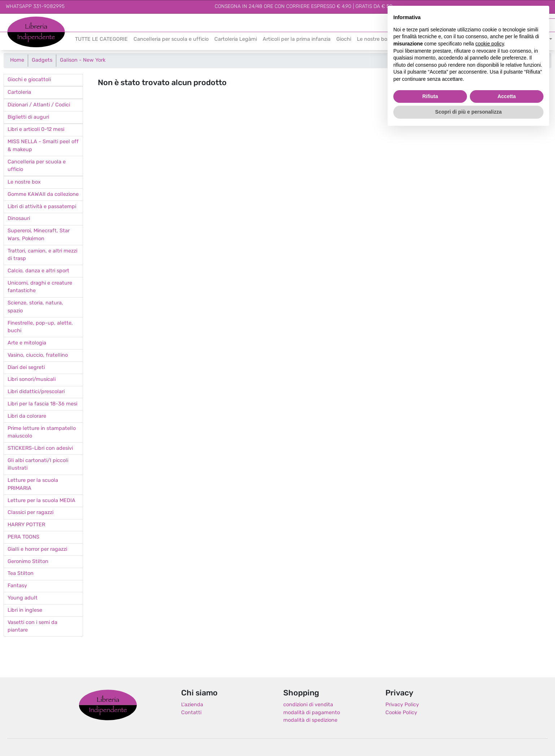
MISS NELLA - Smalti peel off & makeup (43, 146)
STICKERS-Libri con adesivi (40, 449)
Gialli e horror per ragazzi (37, 550)
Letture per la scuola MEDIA (41, 501)
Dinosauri (19, 219)
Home (17, 60)
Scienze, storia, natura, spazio (35, 307)
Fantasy (17, 586)
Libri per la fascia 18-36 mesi (42, 404)
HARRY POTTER (26, 525)
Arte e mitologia (27, 343)
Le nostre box (373, 39)
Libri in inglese (25, 610)
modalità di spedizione (310, 720)
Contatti (191, 713)
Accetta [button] (507, 96)
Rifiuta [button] (430, 96)
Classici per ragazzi (30, 513)
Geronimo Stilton (28, 562)
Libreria (16, 20)
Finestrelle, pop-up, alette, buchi (40, 327)
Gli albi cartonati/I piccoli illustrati (38, 465)
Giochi (344, 39)
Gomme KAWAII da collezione (43, 195)
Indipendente (24, 36)
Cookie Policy (401, 713)
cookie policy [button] (490, 44)
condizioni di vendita (308, 705)
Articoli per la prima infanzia (297, 39)
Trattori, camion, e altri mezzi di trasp (42, 255)
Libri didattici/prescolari (36, 392)
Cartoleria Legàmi (236, 39)
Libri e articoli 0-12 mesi (36, 130)
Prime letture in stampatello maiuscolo (42, 433)
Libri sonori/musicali (32, 380)
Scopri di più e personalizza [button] (468, 112)
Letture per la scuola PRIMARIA (33, 485)
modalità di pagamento (312, 713)
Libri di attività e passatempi (42, 207)
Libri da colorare (27, 416)
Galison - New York (83, 60)
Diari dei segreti (26, 368)
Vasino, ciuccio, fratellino (38, 355)
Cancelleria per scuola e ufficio (171, 39)
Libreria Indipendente (108, 705)
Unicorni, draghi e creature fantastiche (40, 287)
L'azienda (192, 705)
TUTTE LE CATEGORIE (101, 39)
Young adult (23, 598)
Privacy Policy (402, 705)
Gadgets (42, 60)
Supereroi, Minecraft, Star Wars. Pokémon (39, 235)
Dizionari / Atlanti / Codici (39, 105)
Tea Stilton (21, 574)
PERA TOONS (23, 537)
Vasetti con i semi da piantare (32, 627)
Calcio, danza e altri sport (38, 271)
